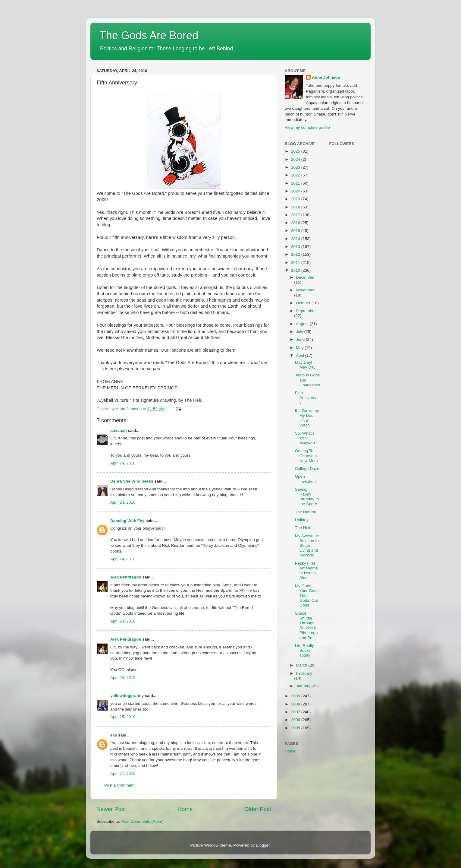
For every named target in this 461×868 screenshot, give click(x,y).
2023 (296, 167)
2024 (296, 159)
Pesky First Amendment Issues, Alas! (307, 571)
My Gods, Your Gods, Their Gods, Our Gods (307, 596)
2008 (296, 704)
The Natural (306, 512)
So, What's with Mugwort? (306, 438)
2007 (296, 712)
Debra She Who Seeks (132, 481)
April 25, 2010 (123, 717)
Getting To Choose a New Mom (306, 456)
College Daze (307, 469)
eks (114, 735)
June (301, 339)
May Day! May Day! (306, 365)
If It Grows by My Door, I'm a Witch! (307, 418)
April (301, 355)
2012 (296, 254)
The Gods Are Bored (149, 35)
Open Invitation (305, 479)
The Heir (303, 528)
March (302, 665)
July (300, 332)
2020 (296, 191)
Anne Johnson (326, 77)
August (303, 324)
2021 (296, 183)
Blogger (263, 845)
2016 (296, 223)
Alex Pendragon (126, 577)
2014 (296, 239)
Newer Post (111, 809)
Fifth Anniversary (307, 398)
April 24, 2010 (123, 463)
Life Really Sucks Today (304, 650)
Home (185, 809)
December (305, 277)
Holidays (303, 520)
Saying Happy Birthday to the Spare (307, 497)
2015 (296, 231)
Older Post (258, 809)
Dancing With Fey (127, 521)
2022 (296, 175)
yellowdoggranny (127, 696)
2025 (296, 151)
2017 (296, 215)
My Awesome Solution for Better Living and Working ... (307, 546)
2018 (296, 207)
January (304, 686)
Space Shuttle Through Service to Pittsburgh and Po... (306, 626)
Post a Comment (119, 785)
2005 (296, 728)
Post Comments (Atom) (143, 821)
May (300, 348)
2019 (296, 199)
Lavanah (119, 431)
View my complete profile (307, 127)
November (305, 290)
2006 (296, 720)
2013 (296, 247)
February (304, 673)
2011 (296, 263)
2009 (296, 696)
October (304, 303)
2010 (296, 270)
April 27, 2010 (123, 773)
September (306, 311)
